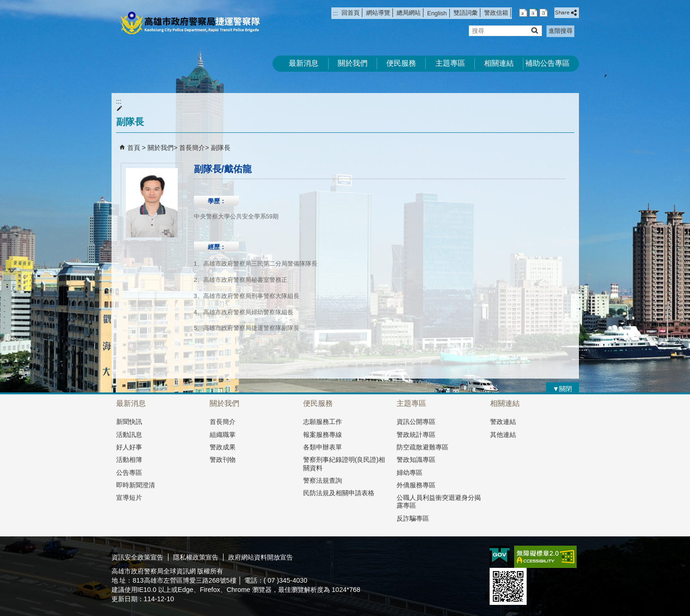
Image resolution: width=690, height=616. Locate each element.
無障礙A (545, 557)
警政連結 (503, 422)
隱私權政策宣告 (196, 557)
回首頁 (351, 13)
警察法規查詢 (323, 480)
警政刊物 (223, 460)
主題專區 (450, 63)
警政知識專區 (416, 460)
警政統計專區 (416, 435)
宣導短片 (129, 498)
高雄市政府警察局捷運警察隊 (190, 23)
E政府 (500, 556)
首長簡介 (192, 148)
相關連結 (499, 63)
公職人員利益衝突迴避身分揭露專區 (439, 501)
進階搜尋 (560, 31)
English (437, 13)
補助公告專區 (547, 63)
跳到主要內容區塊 (5, 5)
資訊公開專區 (416, 422)
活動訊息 (129, 435)
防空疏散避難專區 (423, 447)
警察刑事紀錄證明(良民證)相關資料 (344, 464)
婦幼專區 (410, 473)
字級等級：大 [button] (544, 13)
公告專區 (129, 473)
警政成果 (223, 447)
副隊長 (221, 148)
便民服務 (401, 63)
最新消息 (304, 63)
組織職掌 (223, 435)
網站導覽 (378, 13)
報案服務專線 (323, 435)
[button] (534, 30)
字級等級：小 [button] (523, 13)
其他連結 (503, 435)
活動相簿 (129, 460)
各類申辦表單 (323, 447)
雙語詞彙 (466, 13)
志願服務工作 (323, 422)
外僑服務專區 (416, 485)
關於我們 (353, 63)
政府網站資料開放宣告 (261, 557)
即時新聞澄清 (136, 485)
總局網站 (409, 13)
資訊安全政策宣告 (137, 557)
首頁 (134, 148)
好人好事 (129, 447)
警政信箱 (496, 13)
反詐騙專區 (413, 518)
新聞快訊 (129, 422)
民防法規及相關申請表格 (339, 493)
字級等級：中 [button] (533, 13)
